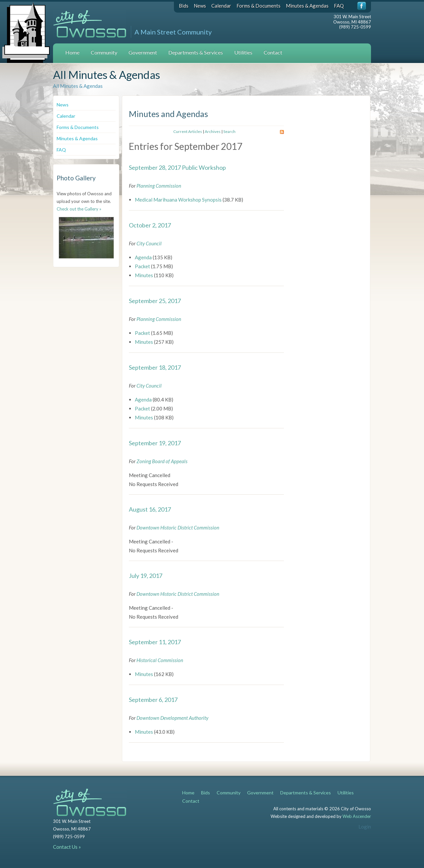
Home (72, 52)
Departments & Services (196, 52)
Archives (213, 131)
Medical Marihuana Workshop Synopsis (178, 200)
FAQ (339, 6)
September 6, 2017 (153, 700)
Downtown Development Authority (172, 718)
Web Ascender (357, 816)
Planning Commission (159, 186)
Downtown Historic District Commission (178, 527)
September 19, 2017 (155, 443)
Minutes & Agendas (307, 6)
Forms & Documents (259, 6)
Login (365, 827)
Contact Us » (67, 847)
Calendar (221, 6)
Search (229, 131)
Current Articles (188, 131)
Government (143, 52)
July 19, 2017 (146, 576)
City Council (149, 243)
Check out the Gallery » (79, 209)
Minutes (144, 275)
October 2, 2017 (150, 225)
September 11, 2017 (155, 642)
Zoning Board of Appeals (162, 461)
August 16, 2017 (150, 509)
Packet (142, 266)
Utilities (243, 52)
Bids (184, 6)
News (200, 6)
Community (104, 52)
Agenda (143, 257)
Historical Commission (160, 660)
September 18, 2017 (155, 367)
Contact (273, 52)
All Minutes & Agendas (78, 86)
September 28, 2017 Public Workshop (177, 167)
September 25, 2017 (155, 301)
